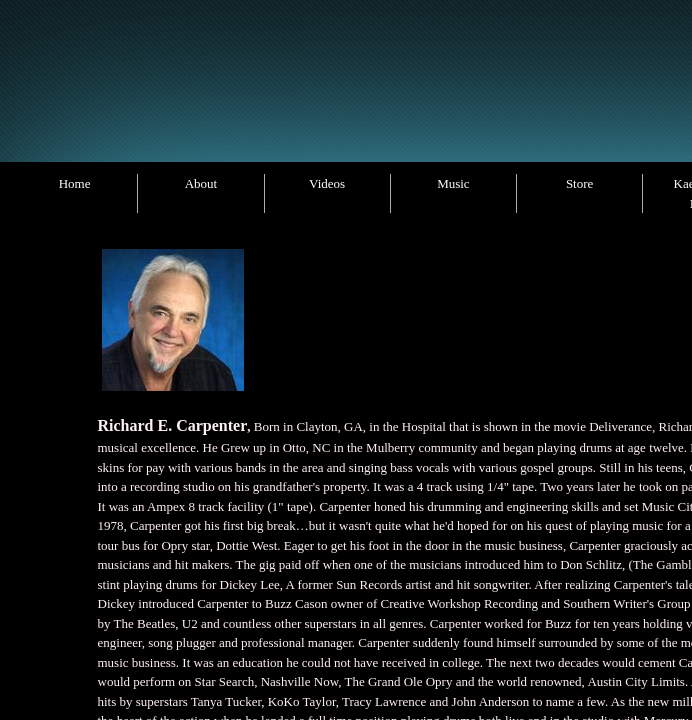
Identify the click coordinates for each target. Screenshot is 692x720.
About (201, 183)
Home (75, 183)
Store (579, 183)
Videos (327, 183)
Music (453, 183)
